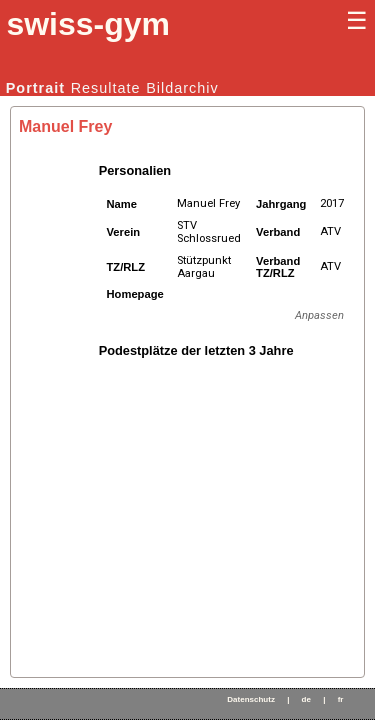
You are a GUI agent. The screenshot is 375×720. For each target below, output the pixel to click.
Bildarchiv (182, 88)
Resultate (106, 88)
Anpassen (319, 315)
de (306, 699)
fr (341, 699)
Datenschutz (251, 699)
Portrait (35, 88)
